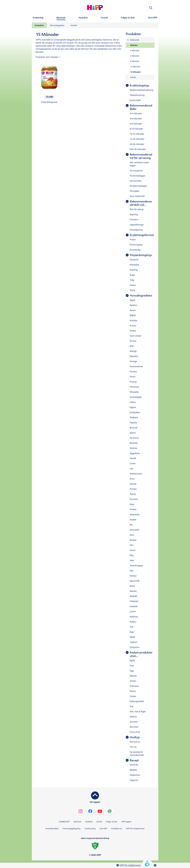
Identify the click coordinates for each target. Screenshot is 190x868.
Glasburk (134, 260)
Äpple (133, 300)
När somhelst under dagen (139, 164)
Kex (132, 571)
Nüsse (133, 691)
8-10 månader (137, 129)
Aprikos (133, 305)
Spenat (133, 484)
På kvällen (135, 191)
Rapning (134, 214)
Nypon (133, 407)
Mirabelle (134, 392)
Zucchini (134, 499)
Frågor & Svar (112, 822)
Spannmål (135, 581)
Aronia (133, 326)
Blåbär (133, 315)
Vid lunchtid (136, 181)
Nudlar (133, 520)
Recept (134, 760)
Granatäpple (136, 397)
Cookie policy (90, 828)
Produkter (39, 25)
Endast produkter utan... (141, 654)
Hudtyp (135, 737)
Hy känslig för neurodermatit (137, 754)
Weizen (133, 676)
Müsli (132, 586)
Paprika (133, 423)
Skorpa (133, 576)
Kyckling (134, 617)
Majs (132, 504)
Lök (132, 469)
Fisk (132, 627)
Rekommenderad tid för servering (141, 156)
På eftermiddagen (138, 186)
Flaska (133, 285)
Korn (132, 535)
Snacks (133, 77)
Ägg (132, 632)
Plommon (134, 387)
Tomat (133, 494)
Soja (132, 666)
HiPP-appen (126, 822)
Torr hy (133, 747)
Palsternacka (136, 474)
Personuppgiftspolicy (72, 828)
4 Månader (135, 50)
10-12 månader (137, 134)
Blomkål (134, 443)
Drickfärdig (135, 250)
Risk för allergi (137, 209)
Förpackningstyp (141, 255)
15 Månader (136, 72)
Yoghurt (134, 642)
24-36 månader (137, 144)
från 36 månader (138, 149)
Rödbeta (134, 417)
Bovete (133, 540)
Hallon (133, 402)
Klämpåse (134, 265)
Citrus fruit (135, 732)
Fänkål (133, 458)
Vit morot (134, 438)
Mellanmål (135, 40)
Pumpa (133, 489)
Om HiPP (103, 828)
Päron (133, 377)
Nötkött (133, 596)
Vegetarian (135, 775)
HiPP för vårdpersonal (135, 828)
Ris (131, 525)
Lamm (133, 611)
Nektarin (134, 356)
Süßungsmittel (137, 701)
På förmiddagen (138, 176)
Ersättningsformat (142, 235)
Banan (133, 310)
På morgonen (136, 171)
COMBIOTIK (64, 822)
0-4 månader (136, 113)
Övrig (132, 290)
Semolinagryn (136, 566)
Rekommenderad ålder (141, 107)
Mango (133, 351)
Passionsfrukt (136, 366)
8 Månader (135, 61)
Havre (133, 550)
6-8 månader (136, 124)
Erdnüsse (134, 686)
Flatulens (134, 220)
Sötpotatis (135, 514)
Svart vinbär (136, 336)
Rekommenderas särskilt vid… (141, 203)
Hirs (132, 545)
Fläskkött (134, 601)
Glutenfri (134, 765)
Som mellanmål (137, 196)
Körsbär (134, 320)
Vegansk (134, 780)
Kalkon (133, 622)
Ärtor (132, 479)
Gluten (133, 681)
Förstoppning (136, 230)
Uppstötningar (137, 225)
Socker (133, 696)
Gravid (99, 822)
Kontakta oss (117, 828)
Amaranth (135, 530)
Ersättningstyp (139, 85)
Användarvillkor (52, 828)
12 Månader (135, 67)
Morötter (134, 727)
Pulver (133, 240)
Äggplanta (135, 453)
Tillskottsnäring (137, 95)
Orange (133, 361)
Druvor (133, 341)
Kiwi (132, 346)
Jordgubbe (135, 412)
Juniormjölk (135, 100)
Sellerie (133, 717)
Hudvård (89, 822)
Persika (133, 372)
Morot (133, 433)
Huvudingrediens (141, 296)
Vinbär (133, 331)
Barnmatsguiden (57, 25)
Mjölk (132, 637)
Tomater (134, 722)
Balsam (133, 591)
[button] (151, 8)
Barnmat (77, 822)
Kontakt (74, 25)
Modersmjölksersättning (142, 90)
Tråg (132, 280)
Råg (132, 555)
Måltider (134, 45)
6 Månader (135, 56)
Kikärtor (134, 448)
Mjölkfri (133, 770)
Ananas (133, 382)
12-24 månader (137, 139)
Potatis (133, 509)
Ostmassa (135, 647)
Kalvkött (134, 606)
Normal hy (135, 742)
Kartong (134, 270)
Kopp (132, 275)
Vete (132, 560)
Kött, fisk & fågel (138, 712)
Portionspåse (136, 245)
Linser (133, 463)
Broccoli (134, 428)
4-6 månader (136, 119)
